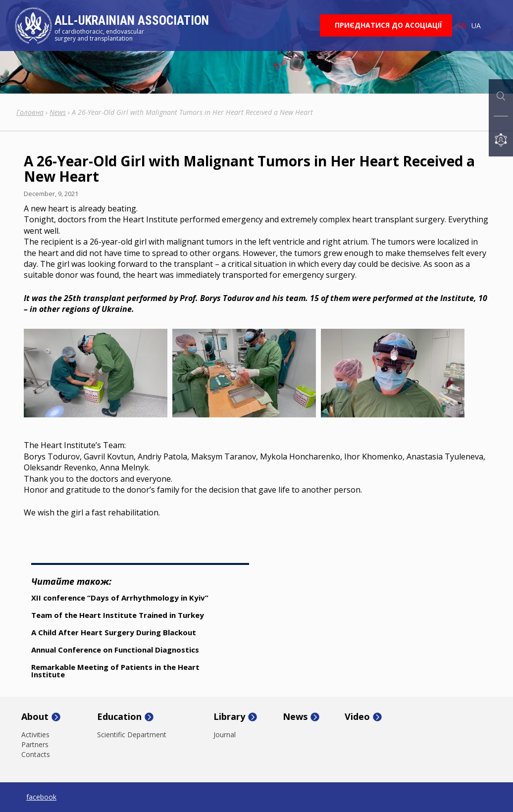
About (35, 717)
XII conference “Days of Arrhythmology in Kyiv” (120, 598)
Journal (225, 735)
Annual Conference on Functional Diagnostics (115, 650)
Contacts (36, 755)
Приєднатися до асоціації (388, 25)
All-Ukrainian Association (132, 21)
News (295, 717)
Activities (35, 735)
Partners (35, 745)
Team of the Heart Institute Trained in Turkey (118, 615)
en (462, 25)
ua (476, 25)
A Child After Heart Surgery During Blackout (114, 632)
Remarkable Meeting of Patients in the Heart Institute (115, 671)
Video (357, 717)
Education (119, 717)
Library (229, 717)
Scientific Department (132, 735)
